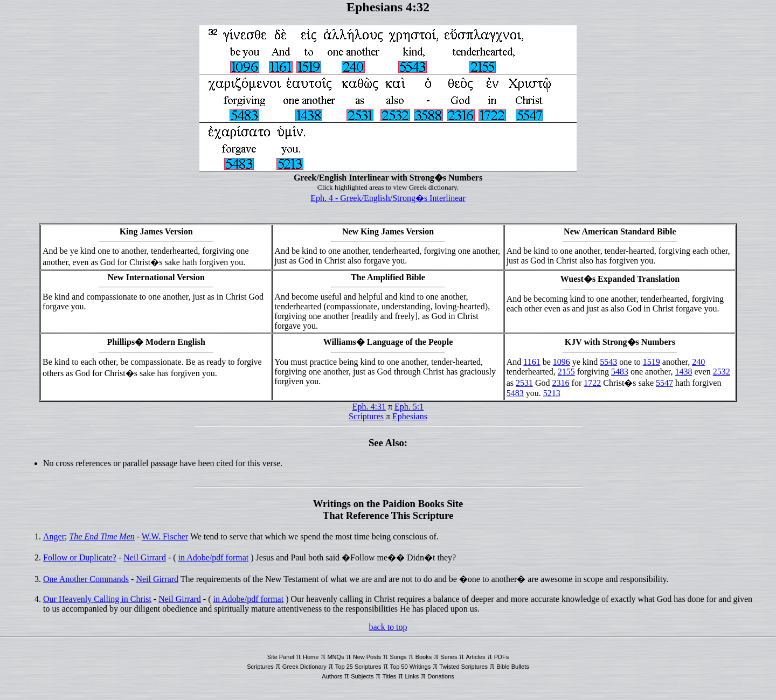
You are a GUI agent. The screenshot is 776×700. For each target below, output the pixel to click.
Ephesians (410, 416)
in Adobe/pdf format (214, 557)
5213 (552, 393)
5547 (664, 383)
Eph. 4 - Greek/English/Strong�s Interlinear (388, 198)
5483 (620, 372)
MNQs (335, 657)
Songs (398, 657)
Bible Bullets (513, 667)
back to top (388, 627)
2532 (722, 372)
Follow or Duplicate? (80, 557)
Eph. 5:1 (409, 407)
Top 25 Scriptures (358, 667)
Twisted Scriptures (463, 667)
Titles (390, 676)
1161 (532, 362)
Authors (332, 676)
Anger (54, 536)
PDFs (502, 657)
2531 (524, 383)
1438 (683, 372)
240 (698, 362)
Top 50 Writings (411, 667)
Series (449, 657)
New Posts (367, 657)
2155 (566, 372)
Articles (476, 657)
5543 (608, 362)
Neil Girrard (145, 557)
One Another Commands (86, 579)
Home (311, 657)
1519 (652, 362)
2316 (561, 383)
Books (424, 657)
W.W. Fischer (165, 536)
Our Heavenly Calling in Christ (97, 599)
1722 (592, 383)
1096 (562, 362)
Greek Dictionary (304, 667)
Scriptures (366, 416)
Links (412, 676)
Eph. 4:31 (369, 407)
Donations (441, 676)
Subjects (362, 676)
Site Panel (281, 657)
